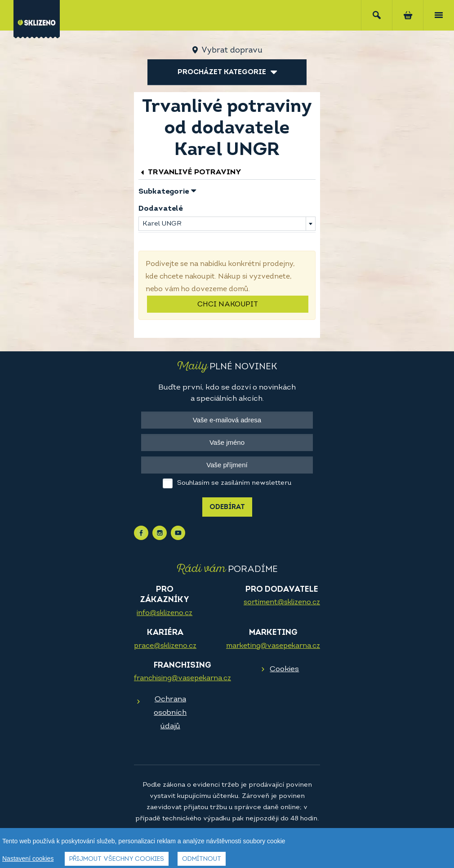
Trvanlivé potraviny (190, 172)
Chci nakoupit (228, 305)
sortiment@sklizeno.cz (282, 602)
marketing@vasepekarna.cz (273, 646)
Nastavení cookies (28, 859)
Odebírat (227, 507)
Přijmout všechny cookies (117, 859)
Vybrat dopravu (232, 51)
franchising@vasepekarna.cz (182, 678)
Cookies (284, 669)
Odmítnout (202, 859)
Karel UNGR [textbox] (162, 224)
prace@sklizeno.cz (165, 646)
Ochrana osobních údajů (170, 713)
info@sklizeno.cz (165, 613)
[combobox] (227, 224)
